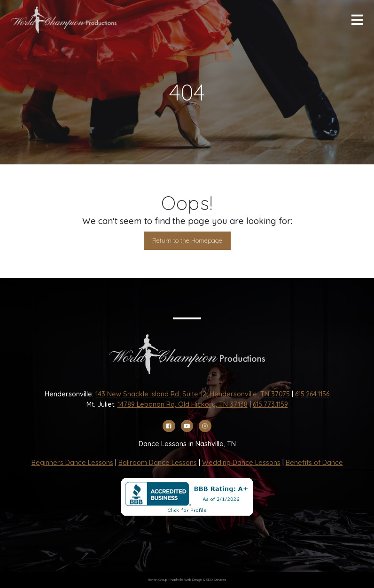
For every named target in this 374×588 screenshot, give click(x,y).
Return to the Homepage (187, 240)
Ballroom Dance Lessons (158, 463)
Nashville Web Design (186, 580)
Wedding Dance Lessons (241, 463)
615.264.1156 (312, 394)
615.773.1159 (270, 404)
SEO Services (216, 580)
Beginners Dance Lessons (72, 463)
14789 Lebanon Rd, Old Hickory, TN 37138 (183, 404)
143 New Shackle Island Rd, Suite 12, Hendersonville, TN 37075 (193, 394)
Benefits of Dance (314, 463)
